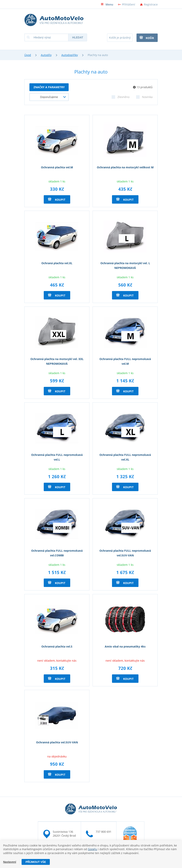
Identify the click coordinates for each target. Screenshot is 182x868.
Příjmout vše (36, 862)
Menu (107, 4)
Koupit (57, 199)
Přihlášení (129, 4)
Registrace (151, 4)
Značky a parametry (49, 87)
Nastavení (10, 862)
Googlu (92, 849)
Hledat (78, 37)
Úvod (28, 55)
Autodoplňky (70, 55)
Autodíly (46, 55)
